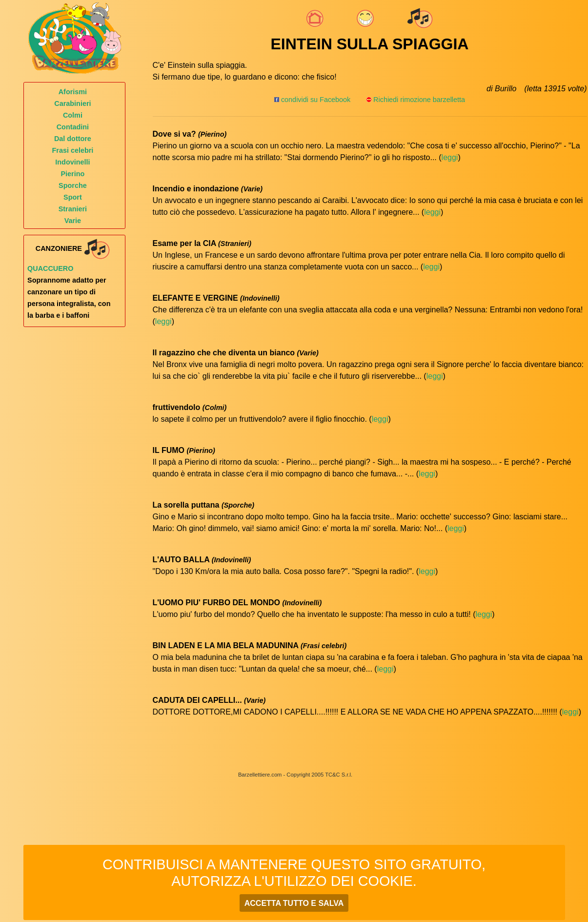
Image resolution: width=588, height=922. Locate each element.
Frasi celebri (73, 150)
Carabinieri (72, 103)
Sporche (73, 185)
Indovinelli (72, 162)
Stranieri (73, 209)
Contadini (73, 127)
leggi (450, 157)
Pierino (73, 174)
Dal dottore (73, 139)
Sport (73, 197)
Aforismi (73, 92)
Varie (73, 221)
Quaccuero (50, 268)
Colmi (73, 115)
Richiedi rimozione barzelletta (419, 100)
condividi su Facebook (312, 100)
